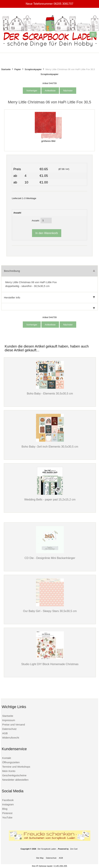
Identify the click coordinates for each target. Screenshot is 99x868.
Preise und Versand (13, 725)
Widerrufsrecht (11, 738)
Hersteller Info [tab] (49, 297)
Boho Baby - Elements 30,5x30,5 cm (50, 393)
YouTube (7, 817)
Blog (5, 809)
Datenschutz (9, 729)
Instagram (8, 804)
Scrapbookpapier (33, 69)
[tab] (49, 307)
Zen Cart (74, 849)
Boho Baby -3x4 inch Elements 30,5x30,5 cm (50, 447)
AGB (5, 733)
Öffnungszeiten (11, 762)
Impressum (9, 720)
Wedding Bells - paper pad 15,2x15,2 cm (50, 499)
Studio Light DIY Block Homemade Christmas (50, 664)
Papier (18, 69)
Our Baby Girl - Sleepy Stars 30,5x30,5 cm (50, 611)
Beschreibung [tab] (49, 271)
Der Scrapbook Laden (47, 849)
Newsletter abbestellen (15, 780)
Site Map (40, 858)
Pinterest (7, 813)
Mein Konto (9, 771)
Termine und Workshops (16, 767)
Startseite (6, 69)
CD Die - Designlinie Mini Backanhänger (50, 558)
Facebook (8, 800)
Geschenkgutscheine (14, 775)
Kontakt (7, 758)
